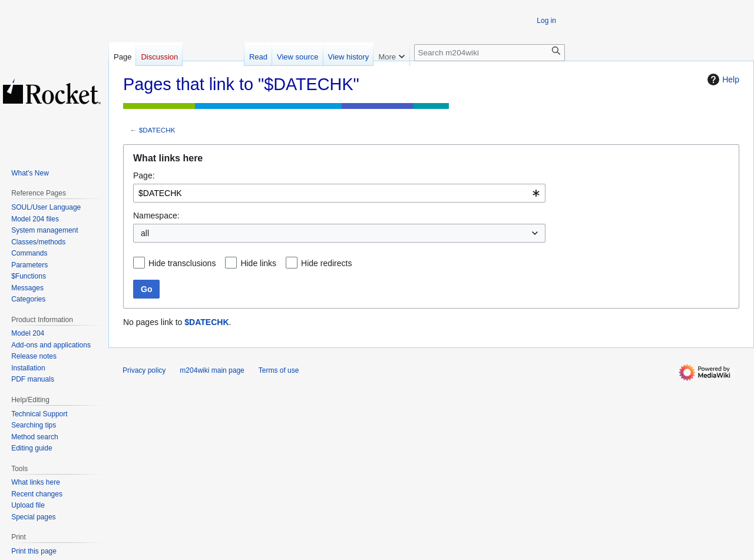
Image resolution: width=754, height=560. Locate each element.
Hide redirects (326, 263)
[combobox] (339, 193)
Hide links (258, 263)
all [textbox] (145, 233)
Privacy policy (144, 370)
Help (722, 79)
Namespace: (156, 216)
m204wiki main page (212, 370)
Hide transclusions (182, 263)
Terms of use (279, 370)
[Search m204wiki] (490, 53)
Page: (144, 175)
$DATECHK (157, 130)
